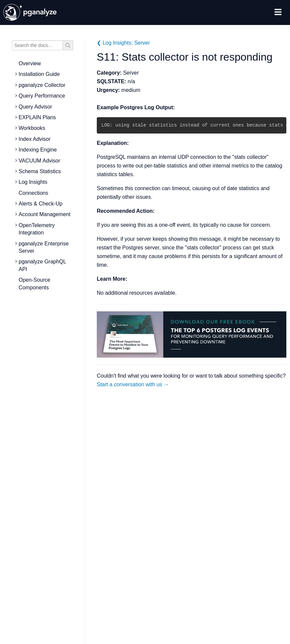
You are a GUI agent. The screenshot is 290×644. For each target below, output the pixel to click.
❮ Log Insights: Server (123, 43)
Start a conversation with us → (133, 384)
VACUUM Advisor (39, 161)
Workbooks (32, 128)
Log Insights (33, 182)
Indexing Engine (38, 150)
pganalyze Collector (42, 85)
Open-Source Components (34, 284)
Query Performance (42, 96)
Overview (30, 63)
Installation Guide (39, 74)
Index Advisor (35, 139)
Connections (33, 193)
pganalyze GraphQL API (42, 265)
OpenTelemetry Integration (37, 229)
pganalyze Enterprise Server (44, 247)
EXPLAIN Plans (37, 117)
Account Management (45, 214)
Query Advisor (35, 107)
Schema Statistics (40, 171)
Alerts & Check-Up (41, 204)
